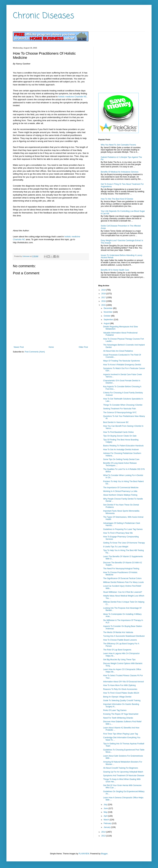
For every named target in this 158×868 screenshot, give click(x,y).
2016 (104, 301)
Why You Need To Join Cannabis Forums (118, 145)
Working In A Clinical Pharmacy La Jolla (120, 491)
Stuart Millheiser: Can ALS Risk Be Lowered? (123, 592)
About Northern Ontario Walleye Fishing (120, 495)
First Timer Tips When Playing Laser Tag (121, 734)
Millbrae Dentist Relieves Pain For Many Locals (123, 582)
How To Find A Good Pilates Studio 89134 (121, 693)
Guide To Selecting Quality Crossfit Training (122, 700)
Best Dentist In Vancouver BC (116, 422)
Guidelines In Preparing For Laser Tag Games (123, 529)
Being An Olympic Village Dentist (117, 697)
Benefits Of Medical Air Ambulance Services (120, 172)
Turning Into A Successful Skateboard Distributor (124, 636)
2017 (104, 297)
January (107, 827)
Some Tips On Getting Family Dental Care (121, 459)
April (106, 816)
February (108, 823)
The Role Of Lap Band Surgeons (117, 650)
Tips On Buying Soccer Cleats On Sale (120, 436)
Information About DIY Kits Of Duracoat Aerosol (123, 682)
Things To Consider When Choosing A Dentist (123, 405)
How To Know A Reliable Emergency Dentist (122, 365)
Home (51, 347)
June (106, 808)
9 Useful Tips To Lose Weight (116, 547)
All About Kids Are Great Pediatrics (118, 351)
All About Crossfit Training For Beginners (121, 768)
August (107, 323)
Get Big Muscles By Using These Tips (119, 660)
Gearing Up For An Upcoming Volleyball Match (123, 772)
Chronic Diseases (44, 16)
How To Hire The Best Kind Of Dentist (117, 199)
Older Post (83, 347)
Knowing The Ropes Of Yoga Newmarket (121, 714)
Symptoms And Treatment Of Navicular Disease (124, 776)
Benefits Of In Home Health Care (115, 270)
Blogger (104, 854)
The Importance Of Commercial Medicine (121, 488)
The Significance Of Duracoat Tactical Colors (122, 578)
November (108, 312)
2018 (104, 294)
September (109, 320)
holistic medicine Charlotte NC (72, 97)
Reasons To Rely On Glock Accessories (120, 689)
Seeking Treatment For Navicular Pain (120, 409)
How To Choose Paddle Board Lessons (120, 640)
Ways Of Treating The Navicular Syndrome (121, 361)
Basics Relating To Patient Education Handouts (123, 446)
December (108, 308)
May (106, 812)
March (107, 820)
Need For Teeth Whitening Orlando (118, 718)
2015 (104, 305)
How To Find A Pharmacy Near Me (118, 533)
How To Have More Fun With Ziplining (119, 685)
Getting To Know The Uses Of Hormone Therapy (124, 543)
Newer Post (19, 347)
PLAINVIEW (84, 854)
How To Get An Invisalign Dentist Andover (121, 450)
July (106, 805)
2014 (104, 832)
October (107, 316)
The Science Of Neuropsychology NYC (120, 412)
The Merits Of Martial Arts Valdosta (118, 632)
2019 (104, 290)
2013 (104, 836)
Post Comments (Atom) (35, 352)
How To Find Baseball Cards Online (118, 432)
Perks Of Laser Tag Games (115, 710)
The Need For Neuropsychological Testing (121, 569)
